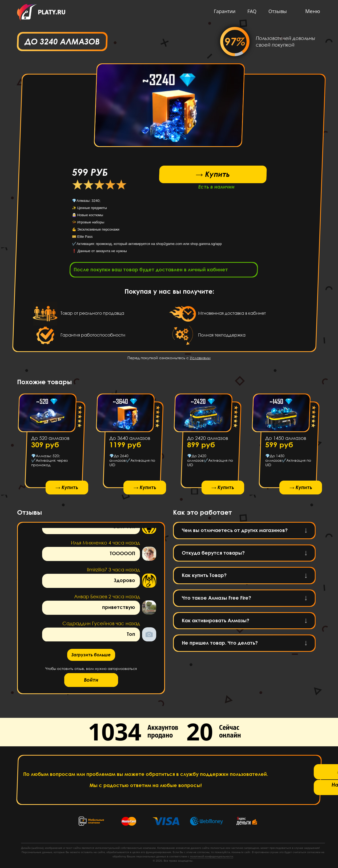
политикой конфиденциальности (212, 856)
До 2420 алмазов (208, 440)
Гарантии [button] (223, 11)
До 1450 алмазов (285, 440)
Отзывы (276, 11)
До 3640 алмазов (129, 440)
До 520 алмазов (50, 440)
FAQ (251, 11)
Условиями (200, 359)
